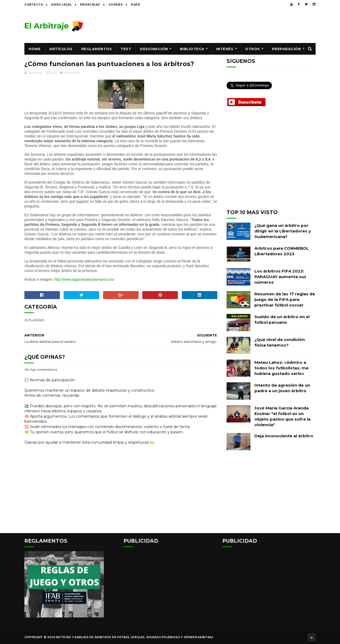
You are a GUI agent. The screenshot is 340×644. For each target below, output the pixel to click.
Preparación (286, 49)
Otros (253, 49)
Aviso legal (61, 5)
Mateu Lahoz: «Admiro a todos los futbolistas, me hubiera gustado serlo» (281, 368)
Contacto (34, 5)
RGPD (136, 5)
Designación (154, 49)
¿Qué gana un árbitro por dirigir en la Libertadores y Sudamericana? (283, 231)
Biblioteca (192, 49)
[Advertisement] (219, 26)
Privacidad (90, 5)
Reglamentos (97, 49)
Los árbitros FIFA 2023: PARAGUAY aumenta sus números (280, 277)
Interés (225, 49)
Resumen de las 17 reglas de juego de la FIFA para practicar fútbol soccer (285, 299)
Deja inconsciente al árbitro (284, 436)
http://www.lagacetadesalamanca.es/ (84, 279)
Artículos (61, 49)
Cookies (116, 5)
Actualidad (72, 73)
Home (35, 49)
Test (126, 49)
